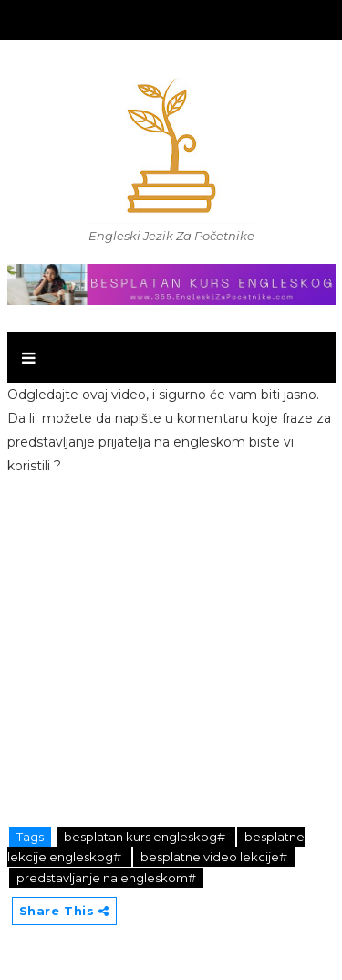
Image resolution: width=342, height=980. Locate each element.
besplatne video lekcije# (214, 857)
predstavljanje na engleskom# (106, 878)
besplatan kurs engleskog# (146, 837)
